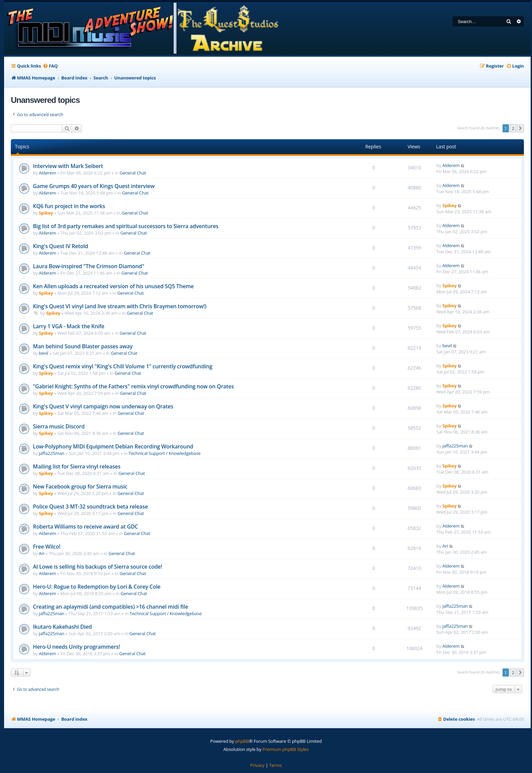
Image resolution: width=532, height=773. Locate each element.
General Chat (133, 173)
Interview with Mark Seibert (68, 166)
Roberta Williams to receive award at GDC (85, 527)
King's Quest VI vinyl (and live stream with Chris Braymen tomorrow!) (120, 306)
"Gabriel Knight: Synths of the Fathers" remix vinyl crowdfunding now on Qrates (133, 386)
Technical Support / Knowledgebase (165, 453)
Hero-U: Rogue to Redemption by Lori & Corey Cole (97, 587)
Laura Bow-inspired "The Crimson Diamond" (89, 266)
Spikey (46, 213)
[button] (520, 128)
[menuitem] (50, 66)
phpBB (242, 741)
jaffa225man (52, 453)
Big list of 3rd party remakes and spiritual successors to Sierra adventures (126, 226)
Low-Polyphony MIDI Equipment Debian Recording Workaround (113, 446)
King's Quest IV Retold (61, 246)
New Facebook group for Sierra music (80, 486)
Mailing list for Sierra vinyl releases (77, 466)
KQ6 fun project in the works (69, 206)
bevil (44, 353)
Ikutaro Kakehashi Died (62, 627)
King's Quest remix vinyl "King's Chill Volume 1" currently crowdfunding (123, 366)
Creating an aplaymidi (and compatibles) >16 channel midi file (110, 607)
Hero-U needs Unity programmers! (77, 647)
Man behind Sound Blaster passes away (83, 346)
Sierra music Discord (59, 426)
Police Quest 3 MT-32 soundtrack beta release (90, 507)
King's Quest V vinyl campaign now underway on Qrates (103, 406)
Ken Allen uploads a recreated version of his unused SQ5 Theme (113, 286)
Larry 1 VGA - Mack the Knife (69, 326)
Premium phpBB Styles (286, 749)
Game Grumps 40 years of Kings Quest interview (94, 186)
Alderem (48, 173)
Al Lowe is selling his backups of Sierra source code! (98, 567)
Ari (42, 553)
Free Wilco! (47, 547)
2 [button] (513, 128)
